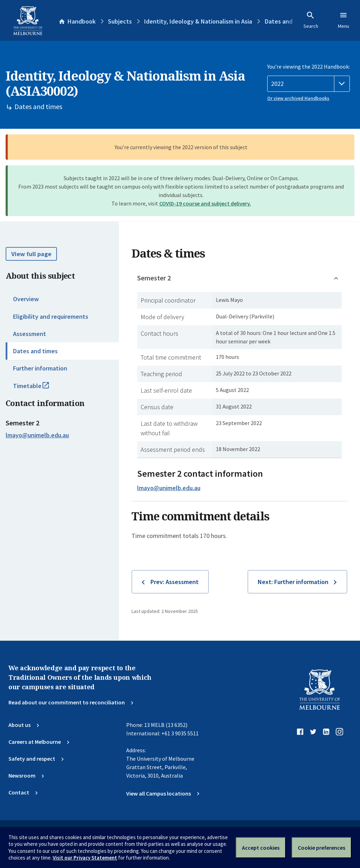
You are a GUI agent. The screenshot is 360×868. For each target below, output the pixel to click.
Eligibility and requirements (51, 316)
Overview (26, 299)
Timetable (39, 389)
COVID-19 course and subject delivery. (205, 203)
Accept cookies (261, 848)
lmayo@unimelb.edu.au (37, 435)
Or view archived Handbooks (298, 98)
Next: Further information (293, 582)
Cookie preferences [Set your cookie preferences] (322, 848)
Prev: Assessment (175, 582)
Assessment (30, 334)
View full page (31, 254)
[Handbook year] (308, 84)
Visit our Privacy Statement (85, 858)
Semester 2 (154, 278)
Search (311, 20)
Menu (343, 20)
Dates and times (35, 351)
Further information (40, 368)
